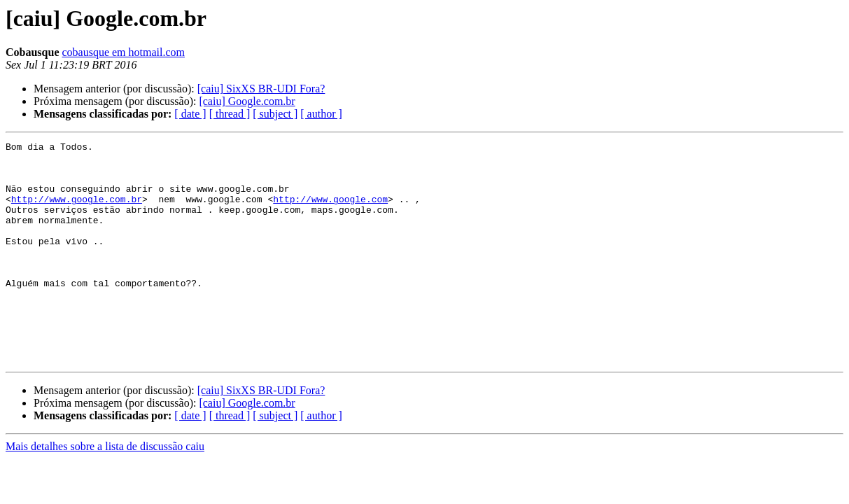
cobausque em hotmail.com (123, 52)
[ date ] (190, 114)
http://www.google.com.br (77, 211)
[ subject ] (275, 114)
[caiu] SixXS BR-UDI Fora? (261, 89)
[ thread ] (230, 114)
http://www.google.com (330, 211)
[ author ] (321, 114)
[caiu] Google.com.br (247, 101)
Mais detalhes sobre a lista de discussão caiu (105, 490)
